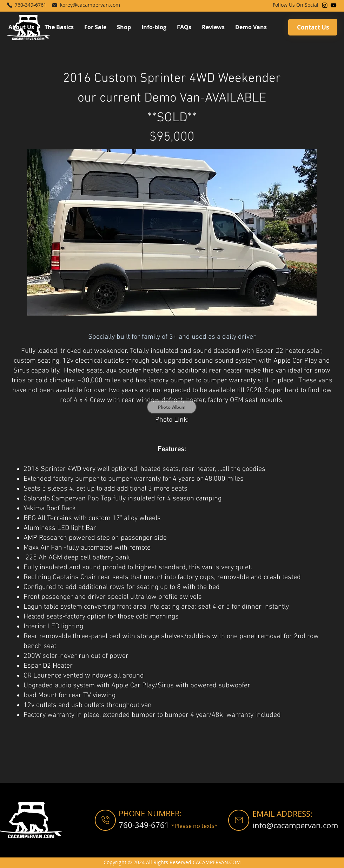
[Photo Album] (172, 407)
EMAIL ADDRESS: (282, 814)
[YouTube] (333, 5)
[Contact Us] (313, 27)
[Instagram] (325, 5)
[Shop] (105, 820)
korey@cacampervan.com (90, 5)
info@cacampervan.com (295, 825)
